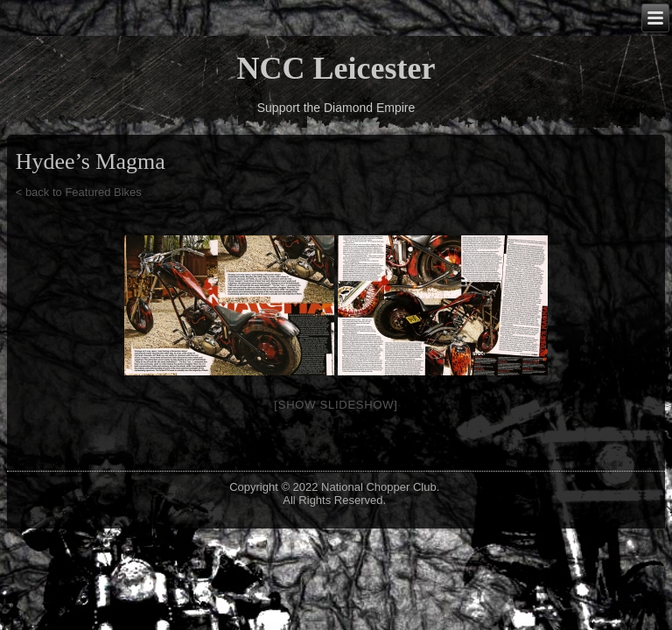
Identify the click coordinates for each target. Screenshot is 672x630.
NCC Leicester (336, 68)
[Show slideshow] (336, 405)
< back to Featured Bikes (79, 192)
